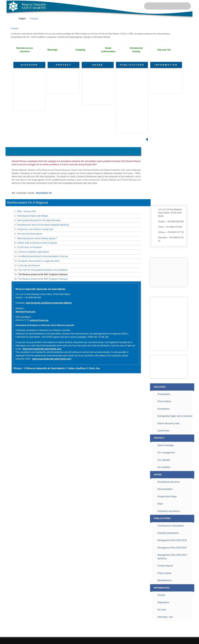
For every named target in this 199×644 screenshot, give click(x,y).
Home (12, 143)
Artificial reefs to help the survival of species (37, 301)
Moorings (53, 50)
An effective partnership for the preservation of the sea (43, 315)
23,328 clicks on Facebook (29, 306)
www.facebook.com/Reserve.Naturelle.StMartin (49, 361)
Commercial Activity (136, 50)
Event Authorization (108, 50)
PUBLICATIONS (132, 65)
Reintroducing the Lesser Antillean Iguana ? (37, 297)
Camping (80, 50)
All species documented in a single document (39, 319)
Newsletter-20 (44, 251)
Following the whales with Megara (33, 274)
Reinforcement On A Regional (27, 261)
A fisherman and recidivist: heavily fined (35, 288)
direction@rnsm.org (25, 370)
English (21, 19)
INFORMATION (166, 65)
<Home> (15, 28)
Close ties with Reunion (29, 324)
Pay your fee (164, 50)
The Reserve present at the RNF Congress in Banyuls (43, 333)
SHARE (98, 65)
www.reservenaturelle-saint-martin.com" (52, 417)
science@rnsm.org (39, 379)
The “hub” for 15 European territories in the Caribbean (43, 328)
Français (32, 19)
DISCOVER (29, 65)
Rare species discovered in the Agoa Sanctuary (39, 279)
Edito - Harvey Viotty (27, 270)
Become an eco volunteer (25, 50)
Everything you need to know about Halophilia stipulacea (43, 283)
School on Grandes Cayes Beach (33, 310)
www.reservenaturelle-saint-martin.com (42, 407)
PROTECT (63, 65)
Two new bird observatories (30, 292)
